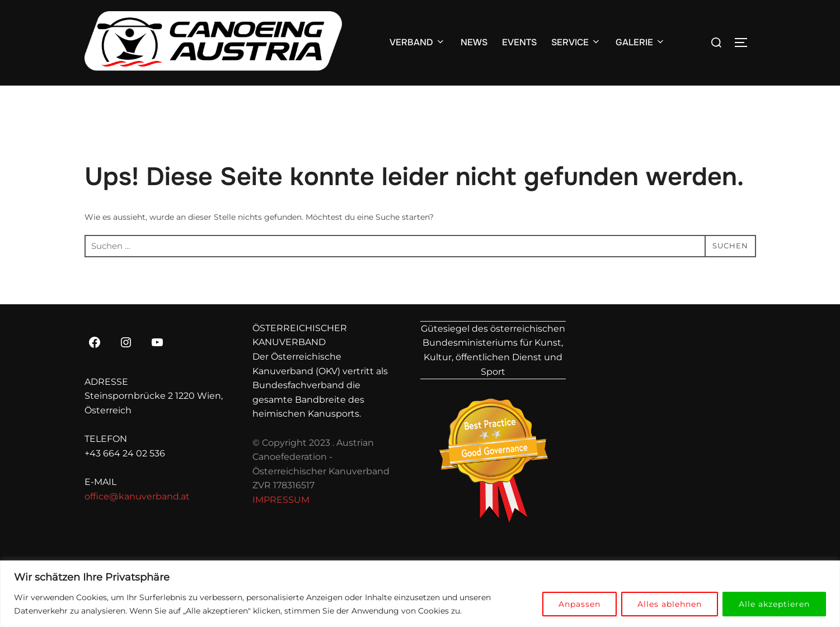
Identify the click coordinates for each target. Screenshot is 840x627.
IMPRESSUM (281, 500)
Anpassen (579, 604)
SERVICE (576, 42)
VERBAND (417, 42)
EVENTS (519, 42)
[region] (420, 594)
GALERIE (640, 42)
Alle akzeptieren (774, 604)
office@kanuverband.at (137, 496)
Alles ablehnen (670, 604)
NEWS (474, 42)
